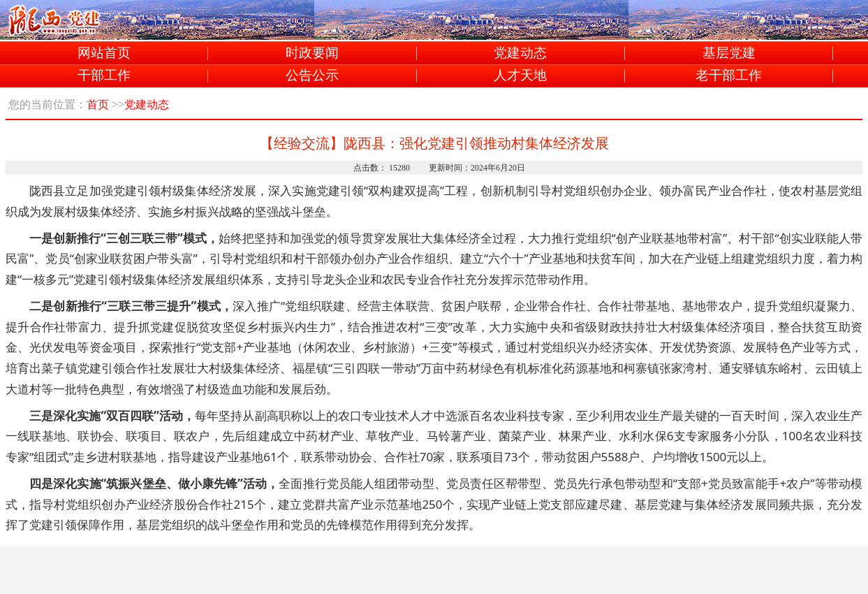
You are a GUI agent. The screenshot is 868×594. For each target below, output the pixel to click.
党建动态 (520, 53)
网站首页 (104, 53)
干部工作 (104, 76)
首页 (98, 104)
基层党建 (729, 53)
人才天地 (520, 76)
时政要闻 (312, 53)
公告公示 (312, 76)
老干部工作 (729, 76)
